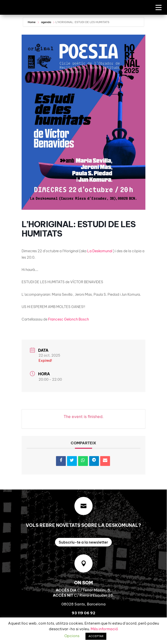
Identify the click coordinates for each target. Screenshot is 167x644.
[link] (100, 251)
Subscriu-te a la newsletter (83, 542)
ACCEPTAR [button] (96, 636)
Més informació (104, 629)
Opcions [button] (72, 636)
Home (32, 22)
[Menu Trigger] (159, 7)
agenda (46, 22)
